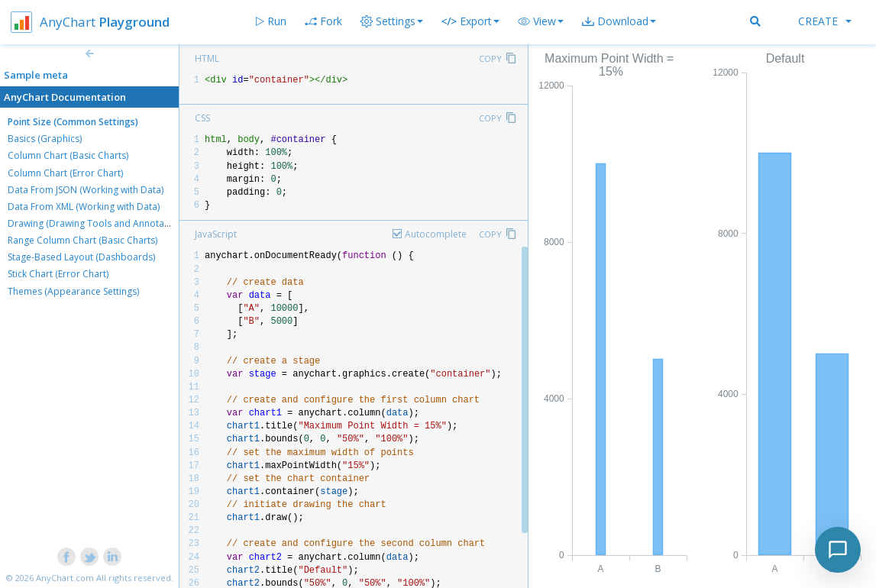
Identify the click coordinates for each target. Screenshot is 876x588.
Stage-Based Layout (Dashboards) (81, 257)
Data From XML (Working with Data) (84, 207)
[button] (541, 21)
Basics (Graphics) (45, 139)
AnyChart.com (65, 578)
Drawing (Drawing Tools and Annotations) (98, 223)
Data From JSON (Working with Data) (86, 190)
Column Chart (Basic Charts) (68, 155)
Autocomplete (436, 234)
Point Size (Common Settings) (73, 122)
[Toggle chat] (838, 550)
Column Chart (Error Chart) (65, 173)
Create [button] (825, 21)
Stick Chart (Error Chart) (58, 274)
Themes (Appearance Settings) (73, 291)
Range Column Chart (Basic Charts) (82, 240)
